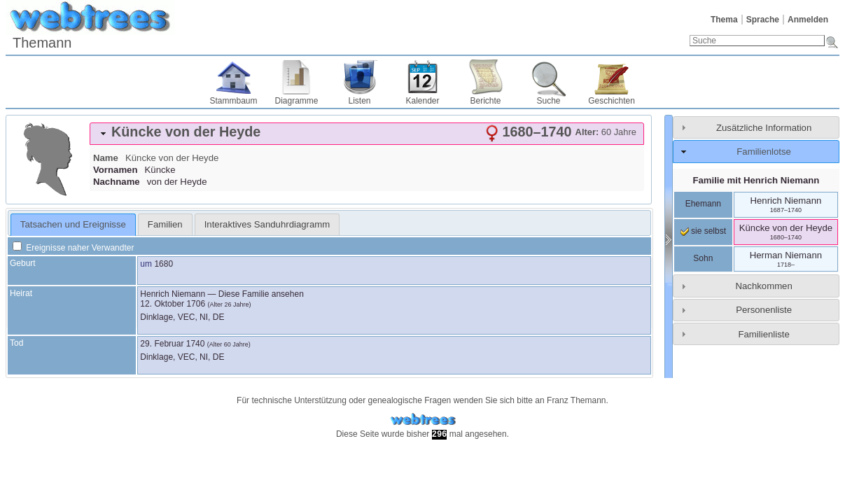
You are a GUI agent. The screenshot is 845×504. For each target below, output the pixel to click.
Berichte (485, 101)
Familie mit (756, 180)
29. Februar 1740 (172, 344)
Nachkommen (763, 286)
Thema (724, 20)
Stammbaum (233, 101)
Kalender (422, 101)
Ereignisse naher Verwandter (73, 248)
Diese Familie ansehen (261, 294)
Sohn (703, 258)
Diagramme (296, 101)
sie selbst (703, 231)
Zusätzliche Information (764, 128)
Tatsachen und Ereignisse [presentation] (73, 224)
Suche (548, 101)
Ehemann (703, 204)
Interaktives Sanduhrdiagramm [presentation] (267, 224)
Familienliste (763, 334)
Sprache (763, 20)
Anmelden (808, 20)
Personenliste (764, 310)
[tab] (367, 134)
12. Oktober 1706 (173, 304)
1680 (163, 264)
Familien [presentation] (165, 224)
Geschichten (612, 101)
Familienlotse (764, 152)
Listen (359, 101)
